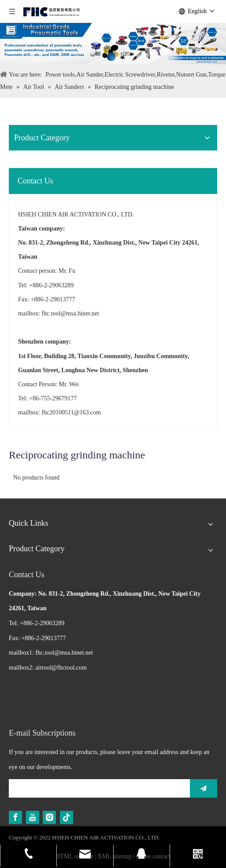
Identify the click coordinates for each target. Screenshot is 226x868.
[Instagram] (49, 817)
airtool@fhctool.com (61, 668)
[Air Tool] (113, 44)
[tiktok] (67, 817)
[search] (97, 788)
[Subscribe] (204, 788)
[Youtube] (33, 817)
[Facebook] (15, 817)
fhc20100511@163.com (71, 412)
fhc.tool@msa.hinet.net (70, 313)
